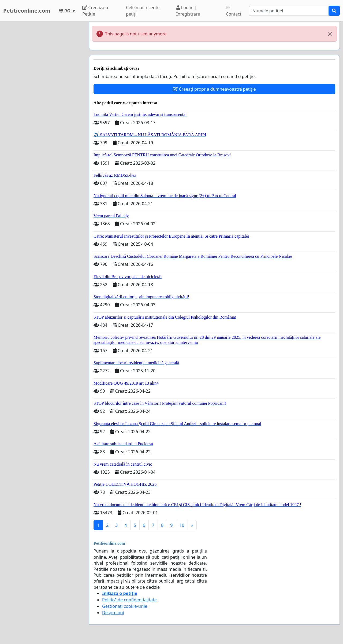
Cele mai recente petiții (143, 11)
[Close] (330, 34)
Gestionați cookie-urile (125, 606)
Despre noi (113, 613)
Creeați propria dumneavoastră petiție (214, 89)
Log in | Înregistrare (188, 11)
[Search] (289, 11)
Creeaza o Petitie (95, 11)
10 (182, 525)
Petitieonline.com (27, 11)
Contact (234, 11)
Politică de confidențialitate (129, 600)
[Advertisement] (43, 102)
